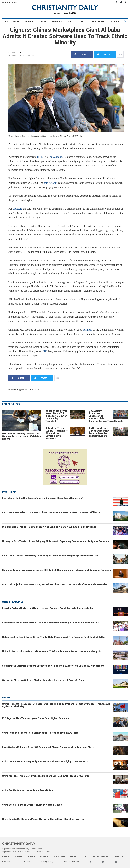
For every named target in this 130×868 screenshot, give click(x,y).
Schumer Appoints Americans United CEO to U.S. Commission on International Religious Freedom (56, 570)
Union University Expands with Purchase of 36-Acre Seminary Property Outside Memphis (52, 651)
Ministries (57, 21)
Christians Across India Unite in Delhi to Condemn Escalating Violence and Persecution (51, 623)
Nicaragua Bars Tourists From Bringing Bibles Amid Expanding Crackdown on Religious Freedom (56, 541)
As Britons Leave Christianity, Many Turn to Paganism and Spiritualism (99, 432)
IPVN (40, 157)
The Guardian (55, 157)
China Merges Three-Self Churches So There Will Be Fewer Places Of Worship (46, 776)
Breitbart (17, 209)
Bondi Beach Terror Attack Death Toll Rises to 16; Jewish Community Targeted (56, 416)
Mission (42, 21)
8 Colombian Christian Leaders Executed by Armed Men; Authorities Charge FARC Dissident (53, 666)
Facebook (116, 2)
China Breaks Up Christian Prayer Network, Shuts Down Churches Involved (43, 819)
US (6, 21)
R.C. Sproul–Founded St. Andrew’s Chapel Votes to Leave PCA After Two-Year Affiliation (51, 513)
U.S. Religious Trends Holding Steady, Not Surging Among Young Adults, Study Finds (49, 527)
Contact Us (26, 862)
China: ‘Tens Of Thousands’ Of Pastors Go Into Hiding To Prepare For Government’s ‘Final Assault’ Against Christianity (56, 705)
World (16, 21)
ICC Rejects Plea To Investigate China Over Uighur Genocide (36, 718)
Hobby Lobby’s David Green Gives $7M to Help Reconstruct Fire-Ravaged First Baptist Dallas (54, 637)
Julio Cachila (18, 53)
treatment (87, 330)
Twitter (121, 2)
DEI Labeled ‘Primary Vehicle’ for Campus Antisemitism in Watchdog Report (21, 436)
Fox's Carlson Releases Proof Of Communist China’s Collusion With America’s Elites (48, 747)
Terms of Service (71, 862)
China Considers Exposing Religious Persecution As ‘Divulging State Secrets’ (45, 762)
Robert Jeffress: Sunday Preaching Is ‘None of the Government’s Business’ (57, 433)
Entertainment (98, 21)
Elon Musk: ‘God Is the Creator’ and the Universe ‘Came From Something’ (43, 498)
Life (83, 21)
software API (51, 183)
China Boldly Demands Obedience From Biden (27, 790)
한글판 (15, 2)
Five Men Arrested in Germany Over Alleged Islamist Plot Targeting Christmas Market (50, 556)
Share (79, 54)
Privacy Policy (47, 862)
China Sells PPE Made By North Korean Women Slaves (32, 805)
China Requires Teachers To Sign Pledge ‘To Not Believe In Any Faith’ (40, 733)
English (6, 2)
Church (29, 21)
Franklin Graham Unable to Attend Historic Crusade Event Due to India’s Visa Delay (48, 608)
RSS (126, 2)
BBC (45, 351)
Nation (6, 857)
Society (72, 21)
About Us (6, 862)
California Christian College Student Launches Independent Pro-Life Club (43, 680)
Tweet (102, 54)
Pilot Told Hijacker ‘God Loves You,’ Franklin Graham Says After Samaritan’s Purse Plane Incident (55, 584)
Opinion (115, 21)
